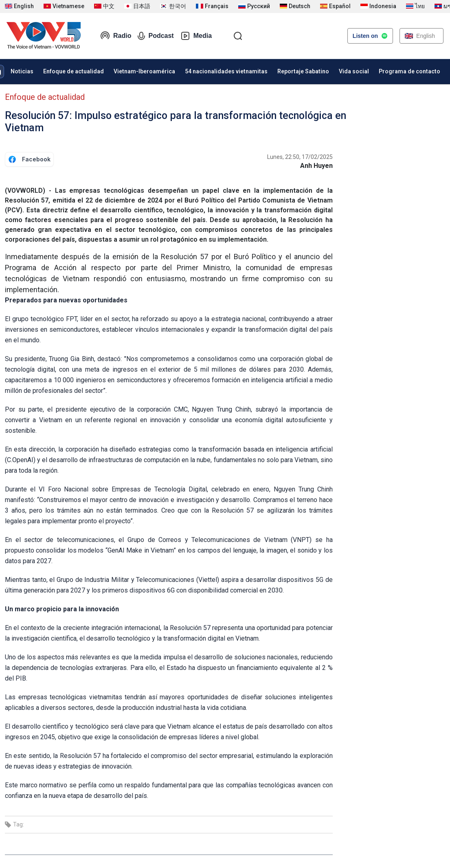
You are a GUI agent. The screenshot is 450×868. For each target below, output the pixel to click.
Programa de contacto (409, 71)
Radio (116, 36)
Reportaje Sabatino (303, 71)
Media (196, 36)
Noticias (22, 71)
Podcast (156, 36)
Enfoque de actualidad (74, 71)
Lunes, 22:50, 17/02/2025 (300, 157)
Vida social (354, 71)
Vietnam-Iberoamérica (144, 71)
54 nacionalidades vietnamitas (226, 71)
